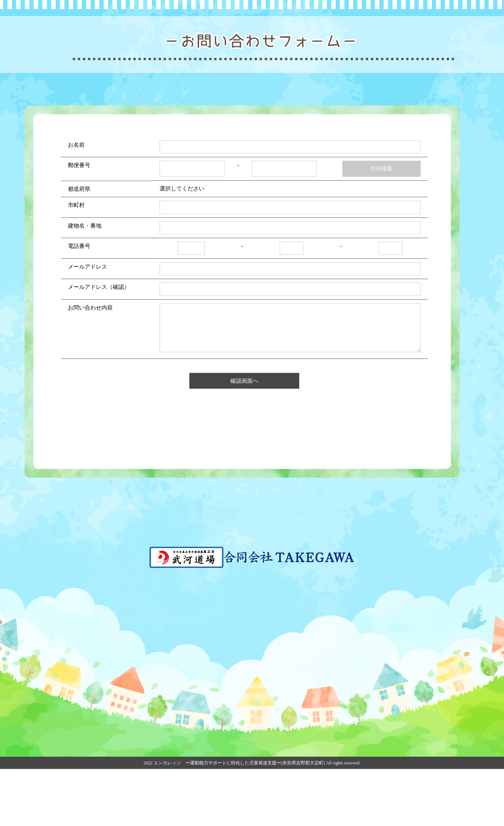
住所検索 (381, 226)
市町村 (76, 262)
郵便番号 (79, 222)
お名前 (76, 202)
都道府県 (79, 246)
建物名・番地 (85, 282)
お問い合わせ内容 (90, 364)
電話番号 (79, 303)
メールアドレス (87, 323)
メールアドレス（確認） (99, 344)
